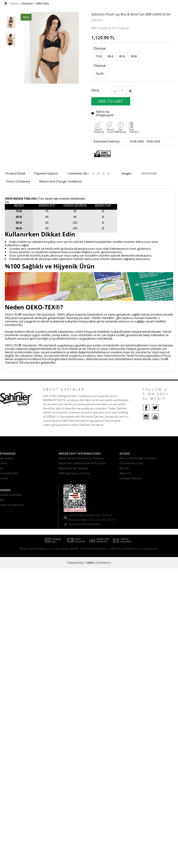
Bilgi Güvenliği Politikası (73, 468)
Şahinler (97, 20)
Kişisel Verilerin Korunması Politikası (81, 458)
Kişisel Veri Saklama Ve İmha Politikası (82, 463)
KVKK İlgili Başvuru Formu (74, 473)
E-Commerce (102, 563)
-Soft (89, 563)
